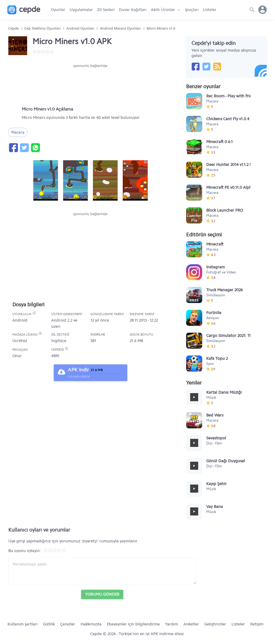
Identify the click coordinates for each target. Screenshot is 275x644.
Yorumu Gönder (102, 594)
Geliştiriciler (215, 624)
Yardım (172, 624)
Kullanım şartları (23, 624)
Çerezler (68, 624)
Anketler (191, 624)
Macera (18, 132)
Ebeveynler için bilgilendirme (133, 624)
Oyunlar (58, 10)
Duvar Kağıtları (133, 10)
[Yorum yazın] (102, 571)
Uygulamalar (81, 10)
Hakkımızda (91, 624)
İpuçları (192, 10)
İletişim (257, 624)
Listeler (210, 10)
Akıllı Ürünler (163, 10)
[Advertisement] (91, 85)
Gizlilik (49, 624)
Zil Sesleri (106, 10)
